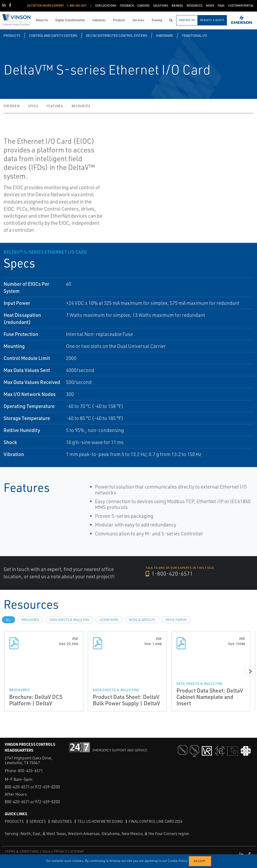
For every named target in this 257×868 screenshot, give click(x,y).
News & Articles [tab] (142, 620)
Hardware (165, 35)
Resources (81, 106)
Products (12, 35)
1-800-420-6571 (170, 574)
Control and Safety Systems (53, 35)
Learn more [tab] (109, 620)
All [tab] (8, 620)
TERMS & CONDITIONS (22, 851)
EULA (47, 851)
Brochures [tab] (30, 620)
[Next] (250, 671)
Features (55, 106)
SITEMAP (77, 851)
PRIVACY (60, 851)
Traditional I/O (194, 35)
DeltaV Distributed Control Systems (116, 35)
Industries (62, 821)
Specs (33, 106)
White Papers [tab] (176, 620)
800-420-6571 (30, 761)
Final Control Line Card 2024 (159, 821)
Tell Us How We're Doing (102, 821)
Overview (12, 106)
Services (38, 821)
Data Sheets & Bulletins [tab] (69, 620)
